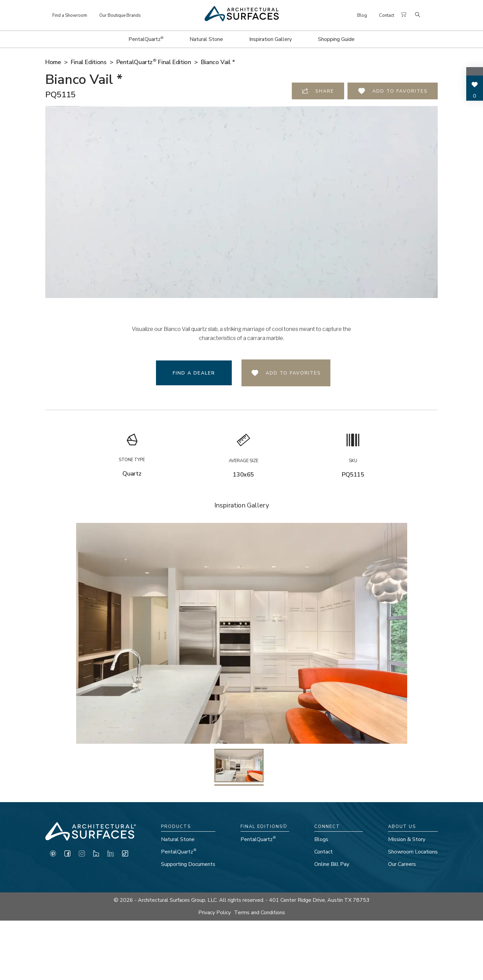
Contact (387, 15)
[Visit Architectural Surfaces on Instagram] (82, 855)
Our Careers (402, 864)
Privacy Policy (214, 913)
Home (53, 62)
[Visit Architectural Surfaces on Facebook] (67, 855)
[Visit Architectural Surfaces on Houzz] (96, 855)
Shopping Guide (336, 39)
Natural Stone (206, 39)
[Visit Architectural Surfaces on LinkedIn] (111, 855)
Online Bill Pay (332, 864)
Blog (362, 15)
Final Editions (89, 62)
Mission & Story (407, 839)
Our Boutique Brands (120, 15)
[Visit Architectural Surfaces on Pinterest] (53, 855)
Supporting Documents (188, 864)
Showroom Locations (413, 852)
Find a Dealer (194, 373)
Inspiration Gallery (271, 39)
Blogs (321, 839)
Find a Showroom (70, 15)
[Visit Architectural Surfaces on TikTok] (125, 855)
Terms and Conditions (260, 913)
